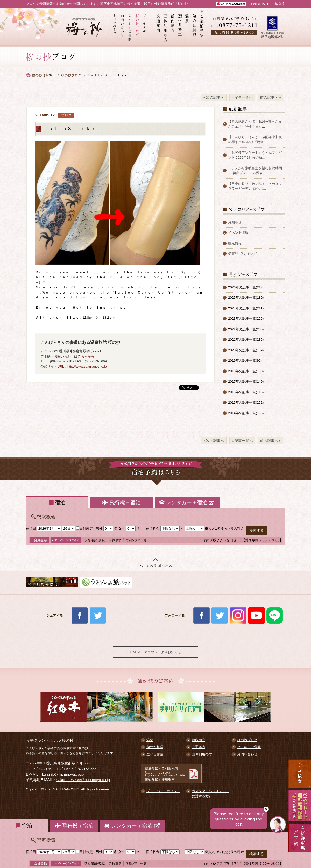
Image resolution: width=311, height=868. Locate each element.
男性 (99, 528)
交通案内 (158, 27)
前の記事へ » (270, 97)
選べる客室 (180, 27)
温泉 (187, 27)
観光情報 (235, 243)
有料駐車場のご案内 (299, 845)
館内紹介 (173, 27)
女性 (122, 528)
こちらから (86, 356)
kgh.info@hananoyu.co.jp (63, 774)
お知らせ (235, 222)
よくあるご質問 (129, 27)
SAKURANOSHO (66, 789)
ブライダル (144, 27)
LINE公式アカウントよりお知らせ (155, 652)
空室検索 (299, 774)
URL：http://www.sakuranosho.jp (82, 366)
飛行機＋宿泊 (122, 502)
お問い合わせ (122, 27)
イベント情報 (238, 233)
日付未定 (84, 528)
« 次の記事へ (214, 97)
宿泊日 (31, 528)
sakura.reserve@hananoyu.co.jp (83, 780)
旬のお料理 (195, 27)
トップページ (114, 27)
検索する (257, 530)
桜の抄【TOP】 (44, 75)
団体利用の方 (166, 27)
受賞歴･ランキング (242, 254)
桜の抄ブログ (137, 27)
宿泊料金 (153, 528)
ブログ (66, 115)
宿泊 (57, 502)
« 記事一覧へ (242, 97)
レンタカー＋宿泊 (187, 502)
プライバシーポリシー (163, 791)
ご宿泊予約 (202, 27)
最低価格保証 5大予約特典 (299, 806)
